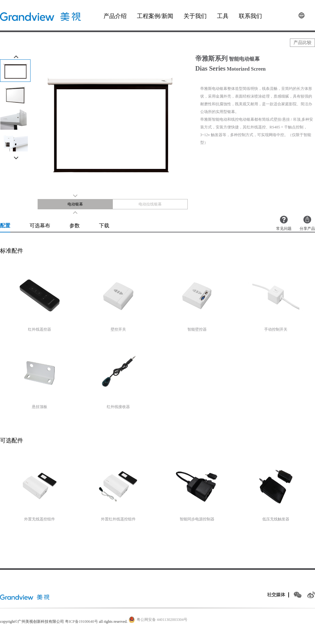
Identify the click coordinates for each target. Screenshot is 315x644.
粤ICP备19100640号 (81, 622)
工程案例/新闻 (155, 16)
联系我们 (250, 16)
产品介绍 (115, 16)
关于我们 (195, 16)
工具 (223, 16)
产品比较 (302, 43)
